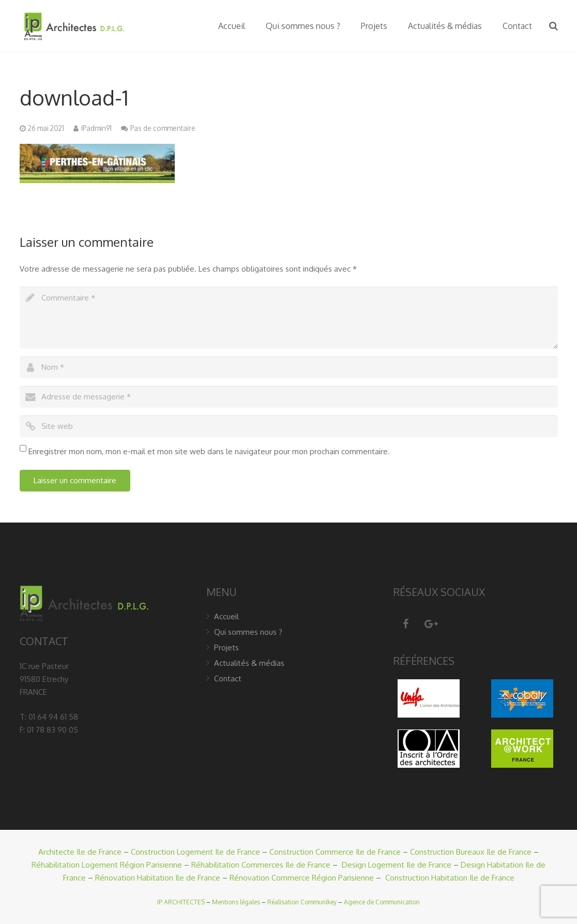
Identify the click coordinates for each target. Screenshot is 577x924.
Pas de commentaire (163, 128)
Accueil (226, 616)
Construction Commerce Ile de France (335, 852)
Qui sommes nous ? (248, 632)
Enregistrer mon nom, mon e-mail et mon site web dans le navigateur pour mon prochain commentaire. (209, 451)
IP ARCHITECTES (181, 902)
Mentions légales (236, 902)
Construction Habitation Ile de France (450, 878)
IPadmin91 (96, 128)
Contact (228, 679)
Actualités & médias (249, 663)
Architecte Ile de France (80, 852)
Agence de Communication (382, 902)
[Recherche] (553, 26)
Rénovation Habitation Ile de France (158, 878)
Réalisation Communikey (302, 902)
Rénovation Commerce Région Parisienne (302, 878)
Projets (226, 647)
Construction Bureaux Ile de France (471, 852)
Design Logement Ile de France (397, 865)
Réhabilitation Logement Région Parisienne (107, 865)
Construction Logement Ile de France (195, 852)
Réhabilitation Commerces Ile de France (261, 865)
